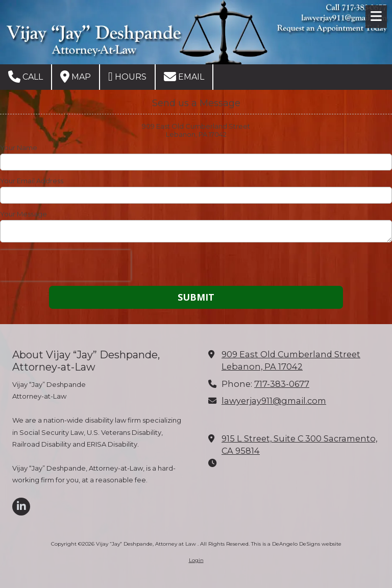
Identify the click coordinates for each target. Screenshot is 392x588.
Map (76, 77)
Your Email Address (32, 181)
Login (196, 560)
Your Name (19, 148)
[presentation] (65, 265)
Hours (127, 77)
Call (26, 77)
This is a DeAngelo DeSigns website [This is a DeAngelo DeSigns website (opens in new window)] (296, 544)
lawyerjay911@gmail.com (274, 401)
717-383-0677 (282, 384)
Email (184, 77)
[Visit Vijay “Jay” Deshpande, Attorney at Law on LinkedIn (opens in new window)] (21, 507)
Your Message (23, 214)
